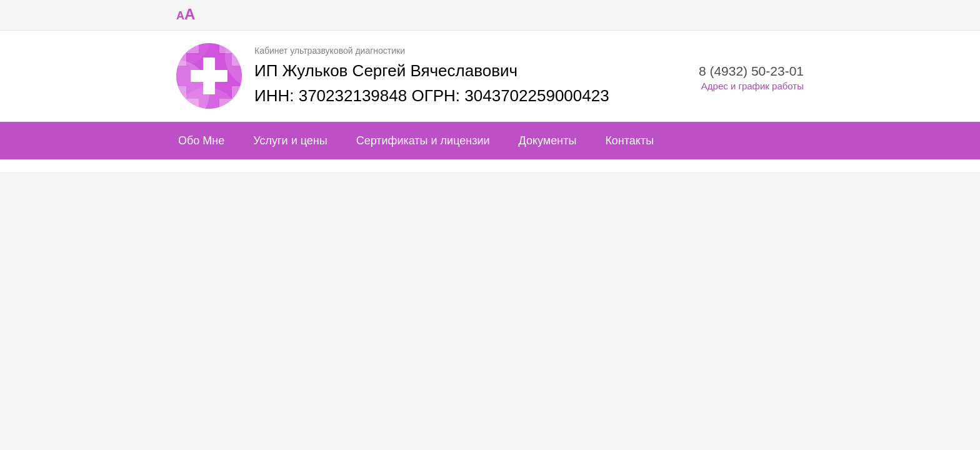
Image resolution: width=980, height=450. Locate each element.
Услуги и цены (290, 141)
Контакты (629, 141)
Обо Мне (201, 141)
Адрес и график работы (752, 86)
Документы (548, 141)
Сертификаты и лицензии (423, 141)
